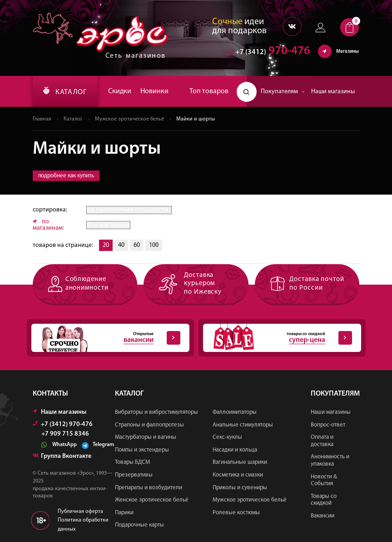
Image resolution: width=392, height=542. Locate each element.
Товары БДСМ (132, 462)
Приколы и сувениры (240, 488)
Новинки (154, 91)
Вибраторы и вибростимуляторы (156, 412)
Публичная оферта (80, 512)
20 (106, 245)
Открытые (106, 338)
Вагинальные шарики (240, 462)
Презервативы (134, 475)
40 (121, 245)
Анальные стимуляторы (243, 425)
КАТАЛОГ (65, 91)
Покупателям (283, 92)
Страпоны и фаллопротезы (149, 425)
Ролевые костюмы (236, 513)
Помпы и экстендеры (142, 450)
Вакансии (323, 516)
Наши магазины (333, 92)
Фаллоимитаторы (235, 412)
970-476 (268, 52)
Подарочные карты (139, 525)
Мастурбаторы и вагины (146, 437)
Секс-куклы (227, 437)
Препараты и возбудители (149, 488)
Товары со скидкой (324, 500)
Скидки (120, 91)
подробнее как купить (66, 176)
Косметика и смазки (238, 475)
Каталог (73, 119)
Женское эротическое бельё (152, 500)
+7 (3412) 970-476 (63, 424)
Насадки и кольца (235, 450)
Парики (124, 513)
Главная (42, 119)
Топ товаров (209, 91)
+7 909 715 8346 (65, 434)
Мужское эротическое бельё (129, 119)
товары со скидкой (278, 338)
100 (154, 245)
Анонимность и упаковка (330, 460)
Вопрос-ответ (328, 425)
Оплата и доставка (322, 441)
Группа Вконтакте (62, 456)
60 (137, 245)
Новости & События (324, 480)
